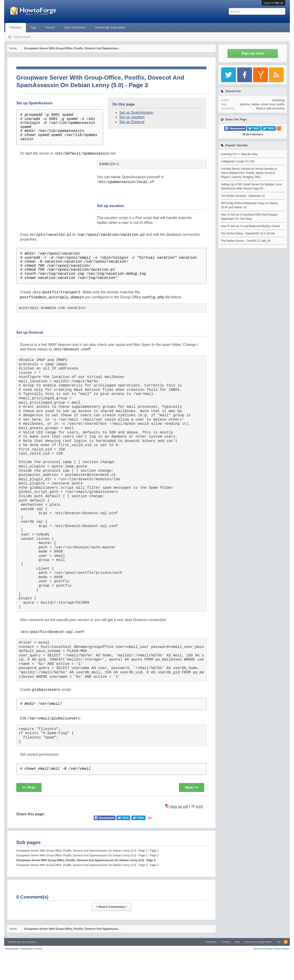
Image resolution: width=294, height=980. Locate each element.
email (265, 104)
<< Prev (29, 787)
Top (278, 942)
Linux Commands (75, 28)
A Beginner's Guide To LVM (237, 161)
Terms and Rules (263, 949)
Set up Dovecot (132, 122)
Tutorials (16, 28)
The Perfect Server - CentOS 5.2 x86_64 (246, 241)
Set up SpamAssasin (136, 112)
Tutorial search (22, 37)
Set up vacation (132, 117)
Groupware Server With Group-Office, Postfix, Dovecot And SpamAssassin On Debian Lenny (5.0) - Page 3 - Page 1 (87, 851)
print (199, 806)
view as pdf (179, 806)
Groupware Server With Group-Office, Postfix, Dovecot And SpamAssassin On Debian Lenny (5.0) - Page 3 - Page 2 (87, 855)
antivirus (245, 104)
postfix (281, 104)
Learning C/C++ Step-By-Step (239, 154)
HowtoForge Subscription (110, 28)
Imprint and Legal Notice (258, 942)
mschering (278, 100)
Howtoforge (24, 949)
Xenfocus (31, 942)
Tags (33, 28)
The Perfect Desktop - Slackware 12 (243, 196)
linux (272, 104)
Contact (226, 942)
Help (237, 942)
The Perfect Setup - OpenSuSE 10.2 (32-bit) (248, 233)
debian (256, 104)
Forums (50, 28)
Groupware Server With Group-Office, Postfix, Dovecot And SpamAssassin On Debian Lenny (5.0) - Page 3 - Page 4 (87, 865)
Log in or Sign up (273, 3)
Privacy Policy (281, 949)
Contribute (211, 942)
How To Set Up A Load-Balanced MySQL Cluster (250, 226)
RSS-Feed (286, 942)
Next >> (192, 787)
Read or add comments (270, 108)
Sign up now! (253, 53)
